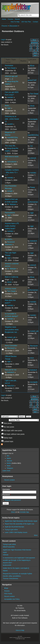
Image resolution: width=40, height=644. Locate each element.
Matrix (9, 458)
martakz (10, 97)
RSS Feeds (8, 594)
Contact (35, 22)
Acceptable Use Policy (12, 599)
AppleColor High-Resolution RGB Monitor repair (21, 521)
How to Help (20, 630)
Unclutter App (24, 512)
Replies (23, 61)
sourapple (34, 119)
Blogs (6, 588)
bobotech (34, 241)
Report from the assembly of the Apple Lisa (19, 524)
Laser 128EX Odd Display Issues (16, 532)
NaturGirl (11, 386)
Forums (11, 19)
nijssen (5, 571)
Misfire (9, 463)
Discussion (13, 26)
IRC (8, 456)
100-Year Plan (26, 22)
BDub (32, 66)
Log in (3, 40)
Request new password (13, 500)
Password (7, 495)
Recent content (9, 480)
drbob (32, 106)
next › (36, 53)
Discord (9, 461)
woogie (10, 191)
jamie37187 (32, 80)
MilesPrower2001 (9, 547)
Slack (9, 466)
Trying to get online (11, 530)
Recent (17, 19)
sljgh (9, 108)
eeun (32, 358)
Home (4, 19)
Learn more (6, 471)
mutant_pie (11, 337)
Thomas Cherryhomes (10, 578)
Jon (31, 146)
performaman (33, 202)
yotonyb (33, 158)
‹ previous (35, 41)
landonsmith (7, 565)
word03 (10, 124)
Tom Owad (11, 68)
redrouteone (12, 162)
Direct (13, 512)
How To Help (15, 22)
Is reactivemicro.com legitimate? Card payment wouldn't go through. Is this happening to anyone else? (19, 560)
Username (7, 489)
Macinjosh (11, 348)
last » (36, 55)
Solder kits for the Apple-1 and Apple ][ (16, 568)
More (36, 535)
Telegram (10, 468)
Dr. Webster (12, 204)
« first (34, 40)
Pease (32, 187)
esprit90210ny (13, 137)
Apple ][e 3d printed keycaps (15, 527)
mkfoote (6, 555)
